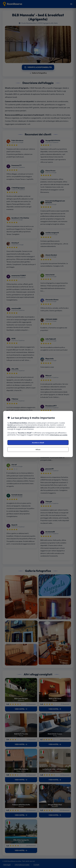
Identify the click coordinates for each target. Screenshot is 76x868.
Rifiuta (38, 449)
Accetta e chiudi (38, 443)
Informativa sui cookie (59, 435)
